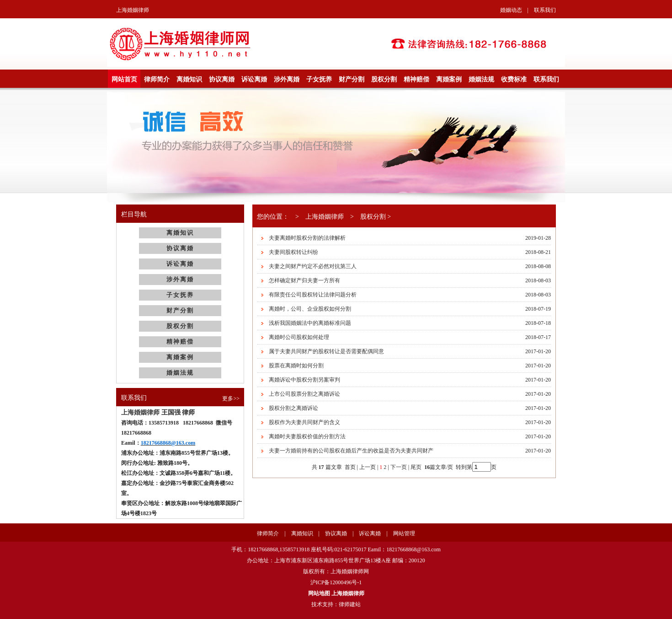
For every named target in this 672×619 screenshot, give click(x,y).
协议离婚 (222, 79)
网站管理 (404, 533)
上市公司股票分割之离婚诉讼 (304, 394)
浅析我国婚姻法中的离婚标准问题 (310, 323)
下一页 (399, 467)
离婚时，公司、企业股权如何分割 (310, 309)
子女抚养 (319, 79)
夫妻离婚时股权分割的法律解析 (307, 238)
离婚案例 (449, 79)
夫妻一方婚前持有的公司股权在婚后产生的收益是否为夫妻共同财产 (351, 451)
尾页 (417, 467)
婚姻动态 (511, 10)
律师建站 (350, 604)
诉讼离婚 (254, 79)
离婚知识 (189, 79)
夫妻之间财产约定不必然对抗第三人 (313, 266)
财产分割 (352, 79)
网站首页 (124, 79)
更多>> (231, 398)
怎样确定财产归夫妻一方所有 (304, 280)
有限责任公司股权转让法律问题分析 (313, 295)
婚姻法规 (481, 79)
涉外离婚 (287, 79)
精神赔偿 (416, 79)
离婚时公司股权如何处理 (299, 337)
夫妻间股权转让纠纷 (293, 252)
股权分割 (384, 79)
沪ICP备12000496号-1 (336, 582)
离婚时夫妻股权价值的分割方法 (307, 436)
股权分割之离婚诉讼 (293, 408)
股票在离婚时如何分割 (296, 366)
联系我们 (545, 10)
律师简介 (157, 79)
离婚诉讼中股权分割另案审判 (304, 380)
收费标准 (514, 79)
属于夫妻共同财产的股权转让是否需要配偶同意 (326, 351)
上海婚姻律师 (133, 10)
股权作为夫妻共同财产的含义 (304, 422)
